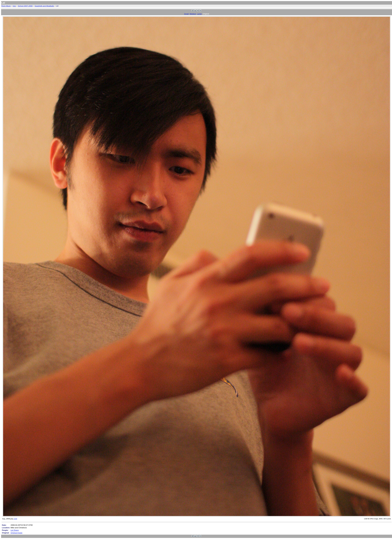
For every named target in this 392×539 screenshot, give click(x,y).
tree (14, 6)
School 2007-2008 (25, 6)
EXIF (16, 519)
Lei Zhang (15, 530)
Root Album (6, 6)
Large (199, 14)
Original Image (17, 533)
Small (186, 14)
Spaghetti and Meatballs (44, 6)
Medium (193, 14)
